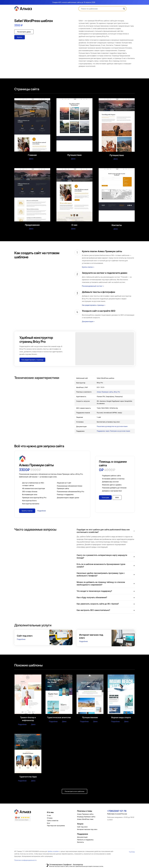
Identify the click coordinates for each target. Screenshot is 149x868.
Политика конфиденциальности (25, 860)
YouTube (132, 852)
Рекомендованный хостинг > (93, 286)
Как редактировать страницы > (94, 305)
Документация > (88, 321)
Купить (20, 37)
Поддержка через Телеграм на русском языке (113, 431)
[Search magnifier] (124, 9)
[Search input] (102, 9)
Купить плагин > (88, 267)
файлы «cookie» (53, 851)
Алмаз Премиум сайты (105, 392)
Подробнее (21, 639)
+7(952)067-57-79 (117, 811)
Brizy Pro (117, 392)
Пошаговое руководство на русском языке (112, 426)
